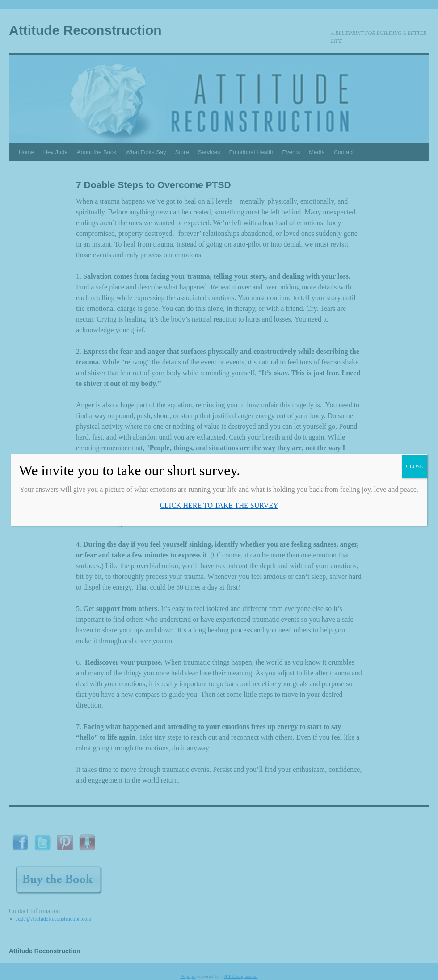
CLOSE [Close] (414, 466)
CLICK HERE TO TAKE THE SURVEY (219, 505)
